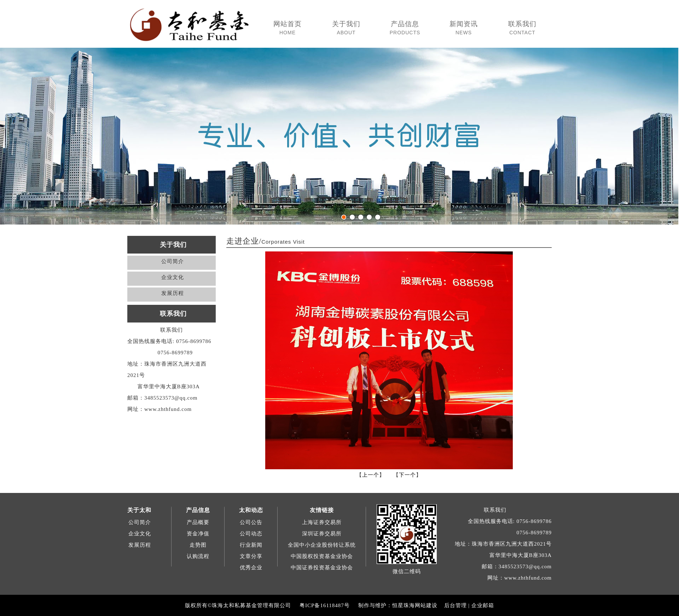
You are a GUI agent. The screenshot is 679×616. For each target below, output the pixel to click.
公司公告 (251, 522)
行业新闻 (251, 545)
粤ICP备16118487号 (325, 605)
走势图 (198, 545)
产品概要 (198, 522)
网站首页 (288, 28)
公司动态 (251, 534)
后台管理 (455, 605)
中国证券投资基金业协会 (322, 568)
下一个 (407, 475)
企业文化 (173, 277)
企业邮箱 (483, 605)
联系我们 (522, 28)
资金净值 (198, 534)
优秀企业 (251, 568)
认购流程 (198, 556)
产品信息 (405, 28)
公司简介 (173, 261)
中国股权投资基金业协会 (322, 556)
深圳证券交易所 (322, 534)
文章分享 (251, 556)
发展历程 (173, 293)
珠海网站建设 (420, 605)
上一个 (371, 475)
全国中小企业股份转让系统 (322, 545)
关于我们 (346, 28)
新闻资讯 (464, 28)
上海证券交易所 (322, 522)
